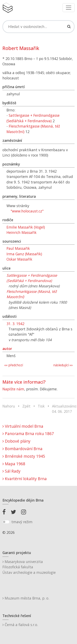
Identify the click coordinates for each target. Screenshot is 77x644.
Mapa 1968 (14, 464)
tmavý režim (22, 522)
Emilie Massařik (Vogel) (26, 227)
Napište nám (13, 389)
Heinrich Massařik (22, 232)
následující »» (63, 365)
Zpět (26, 406)
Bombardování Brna (22, 449)
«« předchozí (14, 365)
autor (7, 349)
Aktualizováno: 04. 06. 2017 (65, 409)
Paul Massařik (18, 248)
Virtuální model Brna (23, 426)
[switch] (6, 522)
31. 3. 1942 (15, 324)
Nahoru (9, 406)
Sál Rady (11, 471)
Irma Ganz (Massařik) (24, 254)
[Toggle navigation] (69, 8)
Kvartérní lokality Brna (25, 479)
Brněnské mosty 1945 (24, 456)
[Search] (38, 27)
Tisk (41, 406)
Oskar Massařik (19, 259)
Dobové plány (16, 441)
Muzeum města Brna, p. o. (26, 598)
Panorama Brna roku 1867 (28, 434)
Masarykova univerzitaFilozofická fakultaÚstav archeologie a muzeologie (29, 567)
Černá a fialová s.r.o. (20, 625)
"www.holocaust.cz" (27, 211)
